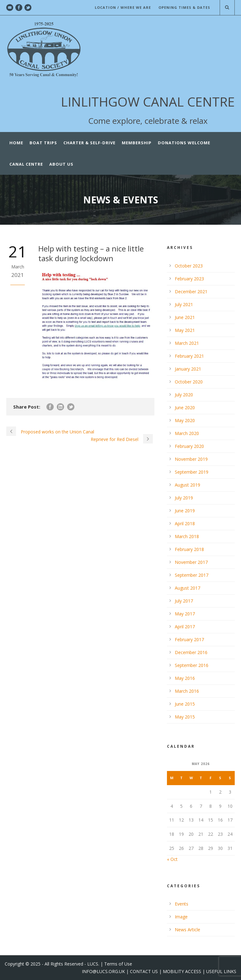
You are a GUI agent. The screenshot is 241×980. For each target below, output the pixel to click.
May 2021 (185, 330)
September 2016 (192, 665)
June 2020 (185, 407)
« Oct (172, 859)
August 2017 (187, 588)
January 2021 (188, 369)
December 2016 (191, 652)
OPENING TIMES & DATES (184, 7)
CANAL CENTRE (26, 164)
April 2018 (185, 523)
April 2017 (185, 627)
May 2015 (185, 717)
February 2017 (189, 639)
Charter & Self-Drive (89, 143)
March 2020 (187, 433)
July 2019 (184, 498)
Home (16, 143)
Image (181, 917)
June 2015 (185, 704)
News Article (187, 930)
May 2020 (185, 420)
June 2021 (185, 317)
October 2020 (189, 382)
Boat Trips (43, 143)
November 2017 (191, 562)
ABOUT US (61, 164)
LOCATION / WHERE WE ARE (123, 7)
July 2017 (184, 601)
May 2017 (185, 614)
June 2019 (185, 511)
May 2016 (185, 678)
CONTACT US (144, 971)
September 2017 (192, 575)
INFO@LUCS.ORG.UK (103, 971)
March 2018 (187, 536)
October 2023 (189, 266)
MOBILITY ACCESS (182, 971)
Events (182, 904)
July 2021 (184, 304)
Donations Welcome (184, 143)
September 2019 (192, 472)
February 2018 (189, 549)
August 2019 (187, 485)
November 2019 (191, 459)
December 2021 (191, 292)
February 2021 (189, 356)
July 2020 (184, 395)
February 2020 (189, 446)
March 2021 (187, 343)
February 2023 (189, 279)
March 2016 (187, 691)
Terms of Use (118, 964)
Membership (137, 143)
